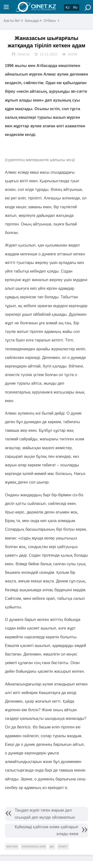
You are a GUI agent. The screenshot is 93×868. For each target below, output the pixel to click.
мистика (12, 846)
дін (52, 846)
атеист (63, 846)
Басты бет (12, 21)
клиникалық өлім (34, 846)
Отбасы (50, 21)
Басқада (32, 21)
